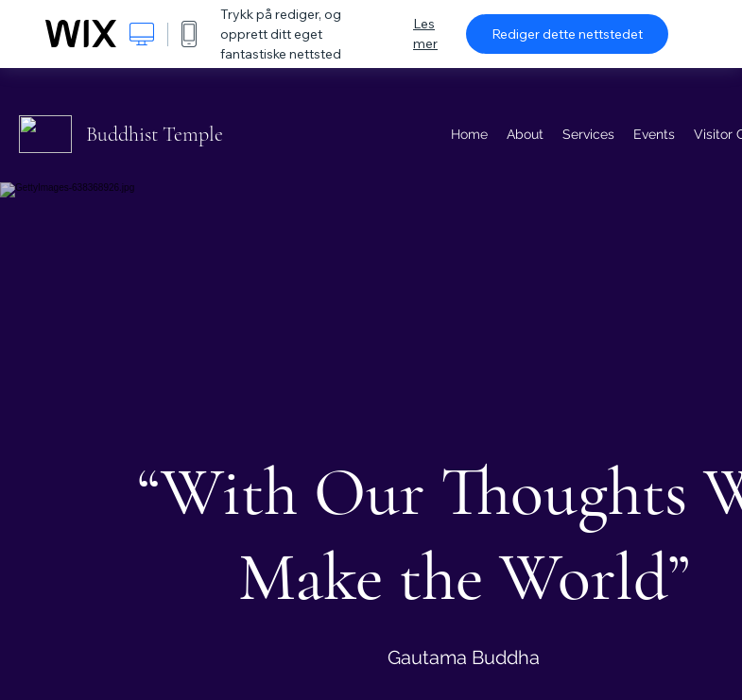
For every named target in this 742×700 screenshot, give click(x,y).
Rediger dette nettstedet (567, 34)
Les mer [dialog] (425, 34)
